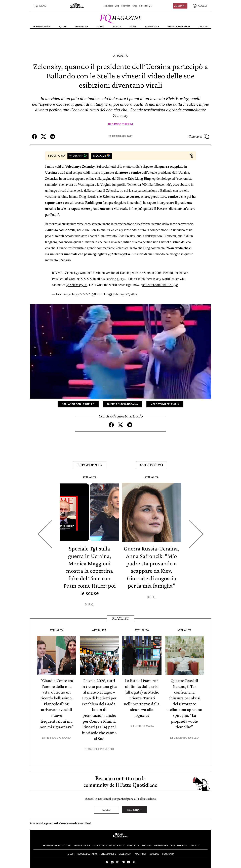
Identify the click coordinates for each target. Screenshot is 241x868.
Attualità (120, 56)
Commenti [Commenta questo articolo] (199, 137)
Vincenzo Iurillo (186, 736)
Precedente (90, 464)
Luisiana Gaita (144, 724)
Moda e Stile (152, 27)
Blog (117, 6)
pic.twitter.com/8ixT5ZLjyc (159, 285)
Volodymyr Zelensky (165, 404)
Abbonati (180, 6)
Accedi (107, 808)
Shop (135, 6)
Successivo (152, 464)
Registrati (134, 808)
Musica (117, 27)
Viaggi (133, 27)
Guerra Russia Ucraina (123, 404)
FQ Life (62, 27)
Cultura (204, 27)
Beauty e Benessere (179, 27)
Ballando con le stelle (78, 404)
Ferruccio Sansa (58, 736)
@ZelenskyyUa (77, 285)
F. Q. (91, 603)
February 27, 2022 (125, 294)
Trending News (41, 27)
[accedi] (200, 6)
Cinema (101, 27)
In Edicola (108, 6)
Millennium (126, 6)
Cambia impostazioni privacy (109, 843)
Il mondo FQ (146, 6)
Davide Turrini (122, 124)
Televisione (81, 27)
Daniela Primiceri (101, 747)
